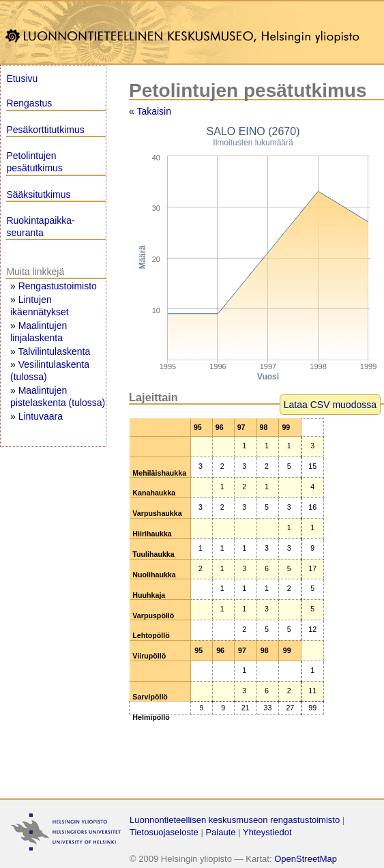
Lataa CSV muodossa (330, 405)
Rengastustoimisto (58, 286)
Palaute (220, 832)
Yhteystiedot (267, 832)
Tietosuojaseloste (164, 832)
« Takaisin (150, 111)
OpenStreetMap (306, 859)
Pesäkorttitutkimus (45, 130)
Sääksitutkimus (38, 194)
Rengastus (29, 103)
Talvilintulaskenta (54, 351)
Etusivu (22, 78)
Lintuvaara (41, 416)
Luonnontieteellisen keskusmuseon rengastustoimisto (235, 820)
